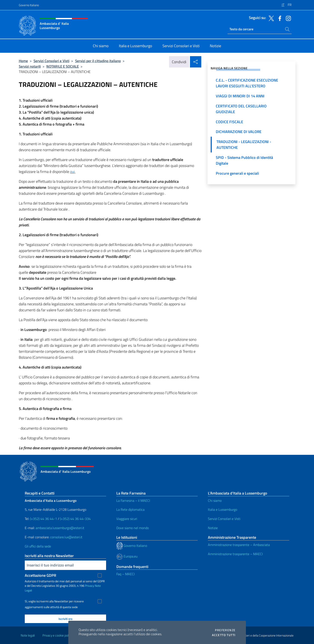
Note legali (28, 635)
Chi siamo (215, 501)
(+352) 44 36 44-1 (44, 519)
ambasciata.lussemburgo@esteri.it (60, 528)
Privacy (90, 586)
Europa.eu (127, 556)
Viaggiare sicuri (127, 519)
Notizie (213, 528)
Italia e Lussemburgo (223, 509)
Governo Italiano (29, 5)
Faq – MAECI (126, 574)
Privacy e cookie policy (57, 635)
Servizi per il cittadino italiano (98, 61)
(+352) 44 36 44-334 (75, 519)
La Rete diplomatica (130, 509)
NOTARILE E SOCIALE (63, 66)
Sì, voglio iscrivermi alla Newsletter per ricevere (54, 601)
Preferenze (225, 630)
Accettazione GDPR (40, 575)
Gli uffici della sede (38, 546)
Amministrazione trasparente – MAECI (235, 554)
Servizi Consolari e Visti (51, 61)
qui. (73, 172)
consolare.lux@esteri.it (66, 537)
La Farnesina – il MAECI (133, 501)
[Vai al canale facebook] (279, 18)
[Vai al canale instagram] (287, 18)
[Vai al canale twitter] (270, 18)
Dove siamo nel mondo (133, 528)
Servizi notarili (30, 66)
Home (23, 61)
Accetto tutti (224, 635)
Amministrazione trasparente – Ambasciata (239, 545)
